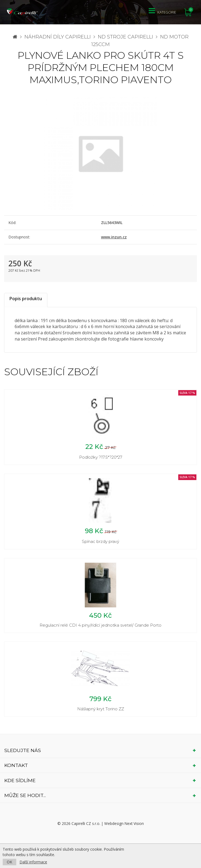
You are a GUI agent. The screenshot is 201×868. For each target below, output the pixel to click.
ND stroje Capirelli (125, 37)
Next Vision (134, 824)
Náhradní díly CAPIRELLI (58, 37)
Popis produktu (26, 299)
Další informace (33, 862)
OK (9, 862)
